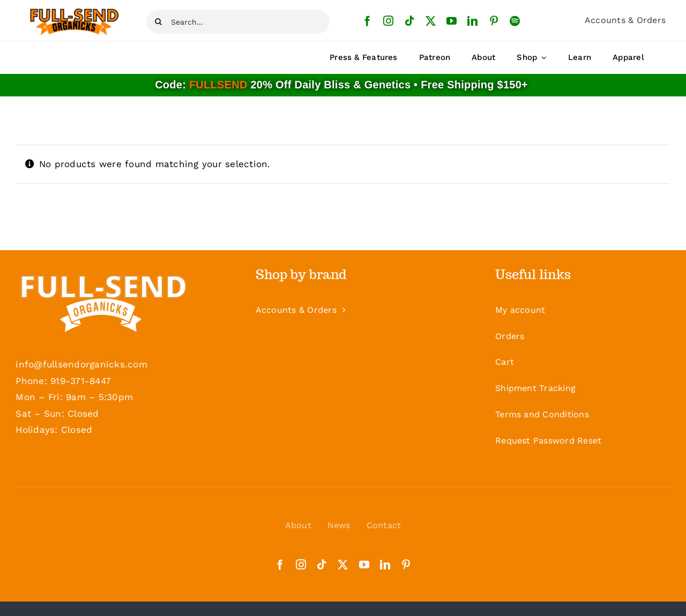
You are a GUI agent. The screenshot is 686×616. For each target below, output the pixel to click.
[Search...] (238, 22)
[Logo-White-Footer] (103, 301)
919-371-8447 (81, 381)
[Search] (158, 22)
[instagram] (388, 21)
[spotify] (515, 21)
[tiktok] (410, 21)
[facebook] (367, 21)
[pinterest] (494, 21)
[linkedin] (472, 21)
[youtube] (452, 21)
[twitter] (431, 21)
